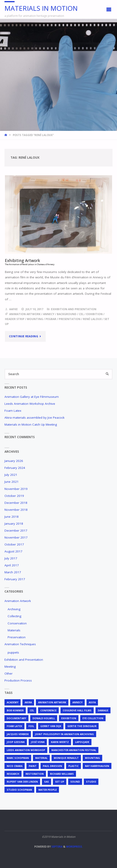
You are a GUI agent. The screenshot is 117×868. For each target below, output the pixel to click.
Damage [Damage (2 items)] (103, 710)
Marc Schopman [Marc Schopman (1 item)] (18, 758)
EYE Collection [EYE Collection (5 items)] (93, 718)
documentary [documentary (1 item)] (16, 718)
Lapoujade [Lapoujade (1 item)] (82, 742)
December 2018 (16, 503)
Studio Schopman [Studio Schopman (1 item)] (19, 790)
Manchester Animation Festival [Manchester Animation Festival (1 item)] (74, 750)
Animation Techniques (20, 644)
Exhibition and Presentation (74, 309)
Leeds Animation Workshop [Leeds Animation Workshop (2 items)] (26, 750)
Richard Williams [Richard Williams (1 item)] (62, 774)
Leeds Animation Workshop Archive (30, 404)
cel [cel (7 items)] (32, 710)
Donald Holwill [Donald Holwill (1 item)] (44, 718)
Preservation (17, 637)
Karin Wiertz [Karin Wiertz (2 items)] (60, 742)
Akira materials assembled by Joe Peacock (35, 418)
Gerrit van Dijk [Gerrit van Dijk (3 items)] (51, 726)
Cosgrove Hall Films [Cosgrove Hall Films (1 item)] (77, 710)
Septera (57, 847)
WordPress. (74, 847)
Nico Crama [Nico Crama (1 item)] (15, 766)
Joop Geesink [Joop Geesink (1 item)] (16, 742)
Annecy (49, 314)
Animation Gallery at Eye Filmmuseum (32, 397)
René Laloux (92, 319)
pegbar (51, 319)
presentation (70, 319)
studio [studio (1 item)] (91, 782)
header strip (15, 319)
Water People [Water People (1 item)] (48, 790)
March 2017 (13, 572)
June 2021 (12, 482)
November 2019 (16, 489)
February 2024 (15, 468)
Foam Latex (13, 411)
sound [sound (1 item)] (75, 782)
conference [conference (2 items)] (48, 710)
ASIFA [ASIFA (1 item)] (92, 702)
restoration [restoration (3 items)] (35, 774)
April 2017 (12, 565)
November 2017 (16, 537)
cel (81, 314)
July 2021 (11, 475)
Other (9, 673)
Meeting (10, 667)
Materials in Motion (41, 8)
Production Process (18, 680)
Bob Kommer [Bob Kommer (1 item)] (15, 710)
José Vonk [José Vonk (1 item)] (38, 742)
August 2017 (13, 551)
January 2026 (14, 461)
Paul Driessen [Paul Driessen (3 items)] (52, 766)
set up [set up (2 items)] (60, 782)
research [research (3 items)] (13, 774)
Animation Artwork (18, 601)
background (67, 314)
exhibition (94, 314)
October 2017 (14, 544)
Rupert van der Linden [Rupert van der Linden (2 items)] (22, 782)
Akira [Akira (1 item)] (28, 702)
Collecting (14, 616)
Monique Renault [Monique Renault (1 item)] (66, 758)
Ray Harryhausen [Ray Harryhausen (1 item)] (97, 766)
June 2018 (12, 517)
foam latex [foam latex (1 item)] (14, 726)
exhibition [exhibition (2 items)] (69, 718)
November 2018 (16, 510)
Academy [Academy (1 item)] (13, 702)
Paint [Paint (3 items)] (33, 766)
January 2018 (14, 524)
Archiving (14, 609)
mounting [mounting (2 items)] (92, 758)
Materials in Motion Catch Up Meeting (31, 424)
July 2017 (11, 558)
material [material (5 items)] (41, 758)
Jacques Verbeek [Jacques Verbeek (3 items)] (18, 734)
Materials (14, 630)
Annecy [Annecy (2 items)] (77, 702)
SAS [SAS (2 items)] (47, 782)
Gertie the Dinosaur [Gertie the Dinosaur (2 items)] (82, 726)
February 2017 (15, 579)
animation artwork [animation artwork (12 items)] (52, 702)
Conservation (17, 623)
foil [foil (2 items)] (31, 726)
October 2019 (14, 496)
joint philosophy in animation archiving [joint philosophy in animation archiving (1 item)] (64, 734)
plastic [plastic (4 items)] (74, 766)
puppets (13, 652)
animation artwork (25, 314)
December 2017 (16, 530)
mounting (35, 319)
